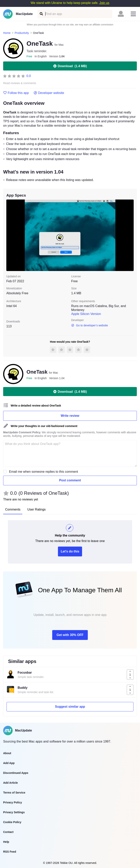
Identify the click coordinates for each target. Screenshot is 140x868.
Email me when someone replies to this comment (44, 472)
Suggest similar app (70, 707)
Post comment (70, 480)
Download (70, 66)
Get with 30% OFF (70, 635)
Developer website (49, 93)
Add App (9, 763)
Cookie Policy (12, 822)
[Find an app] (41, 14)
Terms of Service (14, 793)
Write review (70, 416)
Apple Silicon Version (86, 314)
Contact (8, 832)
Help (6, 842)
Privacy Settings (14, 812)
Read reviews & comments (20, 83)
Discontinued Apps (16, 773)
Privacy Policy (13, 802)
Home (7, 33)
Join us (104, 3)
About (7, 753)
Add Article (10, 783)
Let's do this (70, 551)
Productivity (22, 33)
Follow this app (16, 93)
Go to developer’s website (90, 325)
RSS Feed (10, 852)
